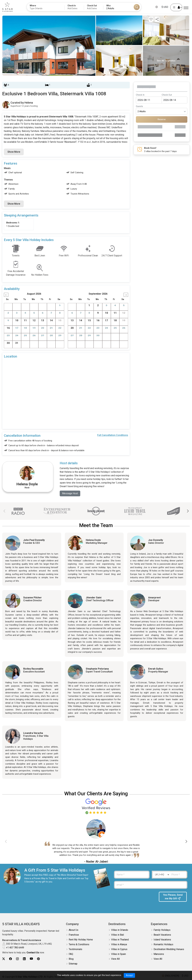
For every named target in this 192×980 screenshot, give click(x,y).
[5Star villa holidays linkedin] (24, 959)
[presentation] (135, 898)
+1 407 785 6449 (15, 948)
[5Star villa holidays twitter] (4, 959)
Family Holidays (162, 930)
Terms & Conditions (79, 944)
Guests (139, 106)
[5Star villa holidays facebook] (10, 959)
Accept (129, 975)
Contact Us (33, 953)
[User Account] (176, 7)
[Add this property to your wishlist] (151, 19)
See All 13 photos (166, 61)
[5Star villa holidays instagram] (17, 959)
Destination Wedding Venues (169, 949)
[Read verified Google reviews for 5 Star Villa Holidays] (96, 806)
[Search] (137, 7)
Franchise (74, 935)
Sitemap (73, 964)
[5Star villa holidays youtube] (31, 959)
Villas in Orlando (120, 930)
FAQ (71, 954)
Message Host (70, 493)
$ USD (165, 7)
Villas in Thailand (120, 940)
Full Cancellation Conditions (113, 435)
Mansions (159, 954)
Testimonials (75, 949)
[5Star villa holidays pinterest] (38, 959)
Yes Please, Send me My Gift (173, 897)
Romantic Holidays (163, 944)
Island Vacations (162, 940)
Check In (140, 95)
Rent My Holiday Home (81, 940)
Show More (14, 152)
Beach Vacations (162, 935)
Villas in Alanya (119, 944)
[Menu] (186, 8)
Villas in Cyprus (119, 949)
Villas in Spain (118, 954)
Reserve (162, 119)
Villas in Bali (118, 935)
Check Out (167, 95)
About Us (73, 930)
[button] (188, 511)
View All (115, 959)
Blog (71, 959)
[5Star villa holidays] (7, 7)
